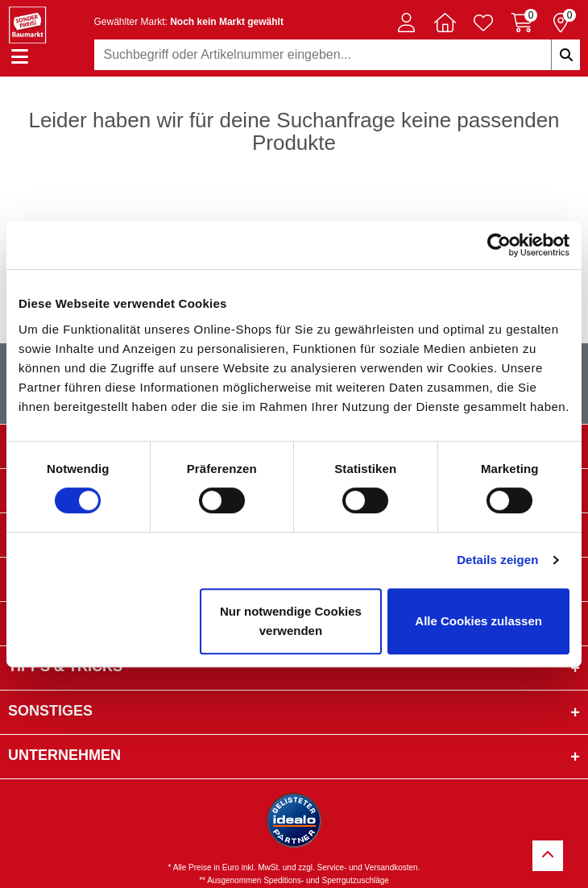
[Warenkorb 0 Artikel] (522, 23)
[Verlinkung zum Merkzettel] (483, 23)
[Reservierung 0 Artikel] (561, 23)
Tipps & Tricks (65, 666)
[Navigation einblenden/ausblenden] (20, 57)
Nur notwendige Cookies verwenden (291, 621)
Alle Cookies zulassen (478, 621)
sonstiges (50, 711)
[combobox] (337, 55)
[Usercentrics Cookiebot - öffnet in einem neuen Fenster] (499, 245)
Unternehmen (64, 755)
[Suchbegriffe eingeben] (565, 55)
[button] (406, 23)
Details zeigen (497, 560)
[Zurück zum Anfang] (548, 856)
